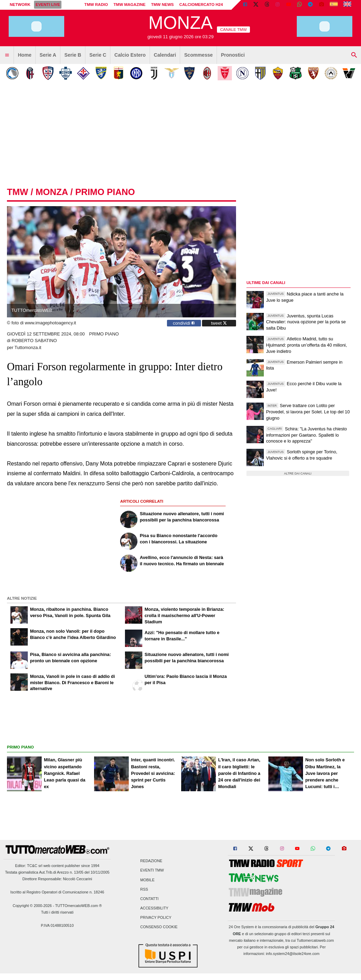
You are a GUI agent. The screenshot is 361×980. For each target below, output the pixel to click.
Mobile (147, 880)
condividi (184, 323)
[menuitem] (7, 55)
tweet (219, 323)
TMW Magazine (129, 5)
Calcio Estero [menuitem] (130, 55)
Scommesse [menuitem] (199, 55)
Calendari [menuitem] (165, 55)
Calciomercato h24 (201, 5)
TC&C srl (35, 866)
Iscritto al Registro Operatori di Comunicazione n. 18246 (57, 892)
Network (20, 5)
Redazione (151, 861)
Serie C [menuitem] (98, 55)
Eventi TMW (152, 870)
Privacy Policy (156, 918)
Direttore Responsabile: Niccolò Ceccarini (57, 879)
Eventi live (48, 5)
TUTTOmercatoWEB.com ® (79, 906)
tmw (18, 192)
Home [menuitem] (24, 55)
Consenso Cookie (159, 927)
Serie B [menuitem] (73, 55)
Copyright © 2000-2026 (32, 906)
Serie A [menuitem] (48, 55)
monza (52, 192)
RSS (144, 889)
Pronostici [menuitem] (233, 55)
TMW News (162, 5)
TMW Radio (96, 5)
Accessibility (154, 908)
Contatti (149, 899)
